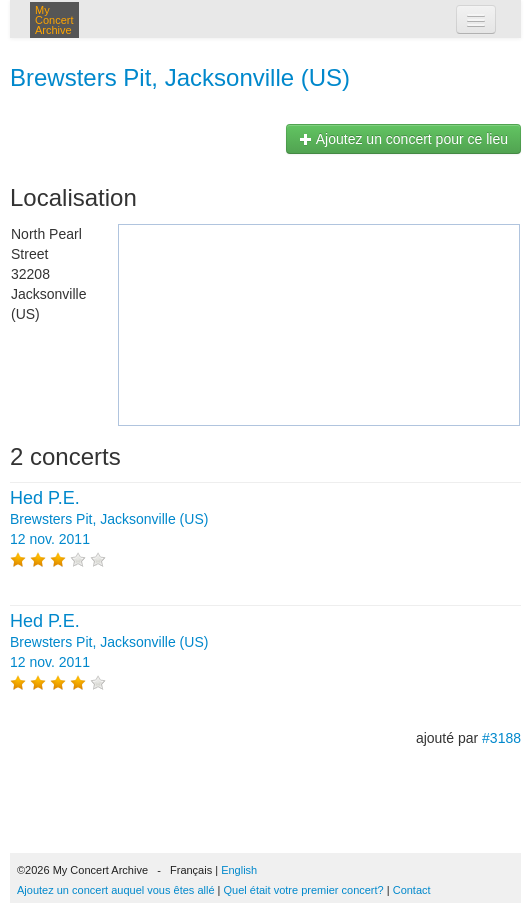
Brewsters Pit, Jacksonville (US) (180, 77)
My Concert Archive (54, 20)
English (239, 870)
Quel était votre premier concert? (304, 890)
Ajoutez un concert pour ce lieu (403, 139)
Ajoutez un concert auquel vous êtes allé (116, 890)
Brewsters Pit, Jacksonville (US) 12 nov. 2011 (109, 519)
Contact (412, 890)
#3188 (501, 738)
